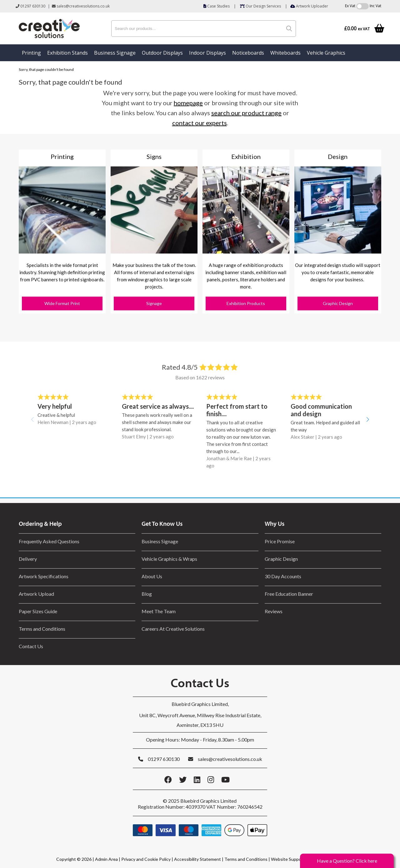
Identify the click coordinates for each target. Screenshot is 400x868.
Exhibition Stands (67, 53)
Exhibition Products (246, 303)
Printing (31, 53)
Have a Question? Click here (347, 861)
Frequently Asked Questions (50, 541)
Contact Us (31, 646)
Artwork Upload (36, 594)
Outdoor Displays (162, 53)
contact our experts (200, 123)
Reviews (274, 611)
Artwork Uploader (309, 6)
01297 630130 (30, 6)
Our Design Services (260, 6)
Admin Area (106, 859)
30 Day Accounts (283, 576)
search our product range (246, 113)
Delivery (28, 559)
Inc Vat (375, 6)
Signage (154, 303)
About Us (152, 576)
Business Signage (115, 53)
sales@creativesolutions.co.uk (81, 6)
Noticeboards (248, 53)
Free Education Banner (289, 594)
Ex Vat (350, 6)
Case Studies (217, 6)
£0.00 (357, 29)
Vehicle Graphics (326, 53)
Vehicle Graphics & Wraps (169, 559)
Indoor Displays (207, 53)
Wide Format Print (62, 303)
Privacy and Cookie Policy (146, 859)
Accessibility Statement (197, 859)
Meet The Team (159, 611)
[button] (368, 419)
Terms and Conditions (42, 629)
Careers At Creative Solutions (173, 629)
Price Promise (280, 541)
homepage (188, 103)
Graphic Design (338, 303)
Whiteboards (285, 53)
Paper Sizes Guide (38, 611)
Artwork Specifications (44, 576)
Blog (147, 594)
